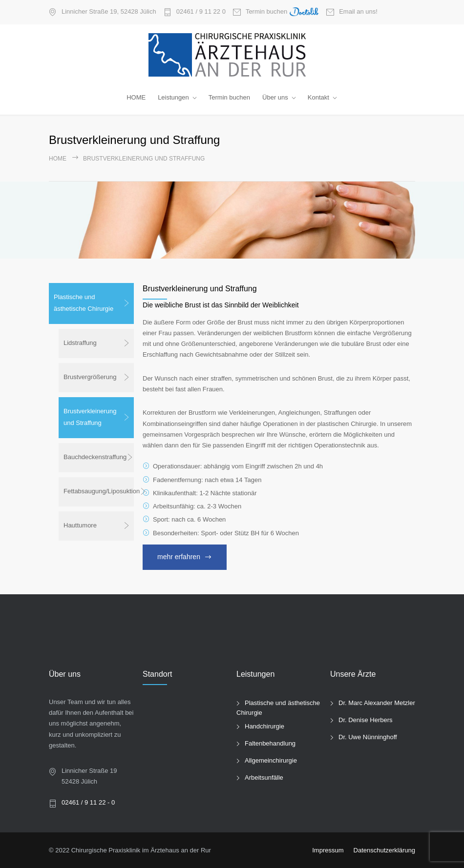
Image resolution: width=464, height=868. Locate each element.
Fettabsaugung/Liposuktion (99, 491)
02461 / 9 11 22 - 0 (88, 802)
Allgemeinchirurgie (271, 760)
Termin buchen (282, 12)
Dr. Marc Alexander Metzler (377, 703)
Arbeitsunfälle (264, 777)
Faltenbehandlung (270, 743)
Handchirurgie (264, 726)
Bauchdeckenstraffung (95, 457)
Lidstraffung (80, 343)
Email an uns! (358, 12)
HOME (136, 97)
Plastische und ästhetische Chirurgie (84, 303)
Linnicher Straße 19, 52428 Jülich (109, 12)
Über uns (275, 97)
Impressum (328, 850)
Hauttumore (80, 525)
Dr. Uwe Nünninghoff (368, 737)
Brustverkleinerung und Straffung (90, 417)
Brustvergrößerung (90, 377)
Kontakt (318, 97)
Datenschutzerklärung (384, 850)
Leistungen (173, 97)
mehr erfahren (179, 557)
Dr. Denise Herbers (366, 720)
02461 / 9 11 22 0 (201, 12)
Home (58, 159)
